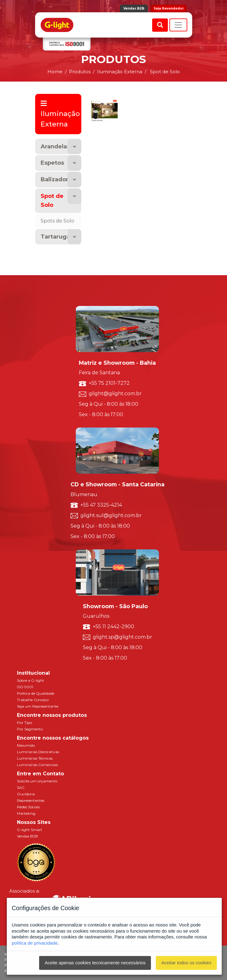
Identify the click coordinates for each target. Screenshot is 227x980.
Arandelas (55, 147)
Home (55, 72)
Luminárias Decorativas (38, 752)
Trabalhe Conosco (33, 700)
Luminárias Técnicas (35, 758)
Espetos (52, 163)
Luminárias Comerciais (37, 765)
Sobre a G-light (30, 680)
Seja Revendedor (169, 8)
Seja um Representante (38, 706)
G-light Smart (30, 830)
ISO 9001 (25, 687)
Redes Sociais (28, 807)
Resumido (26, 745)
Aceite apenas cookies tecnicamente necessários (95, 963)
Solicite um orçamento (37, 781)
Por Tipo (24, 723)
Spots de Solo (57, 221)
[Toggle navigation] (178, 25)
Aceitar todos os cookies (186, 963)
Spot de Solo (52, 201)
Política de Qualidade (36, 693)
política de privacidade (35, 943)
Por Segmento (30, 729)
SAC (21, 787)
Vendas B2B (134, 8)
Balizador (55, 179)
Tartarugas (57, 237)
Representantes (31, 800)
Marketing (26, 813)
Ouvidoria (26, 794)
